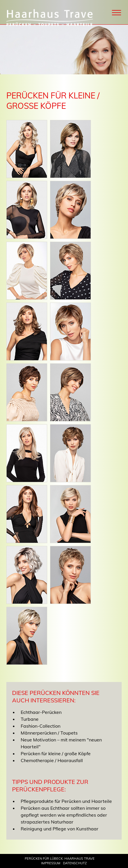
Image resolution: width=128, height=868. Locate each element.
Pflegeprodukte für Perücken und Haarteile (66, 801)
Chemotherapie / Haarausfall (52, 760)
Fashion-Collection (41, 726)
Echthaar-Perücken (41, 712)
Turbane (30, 719)
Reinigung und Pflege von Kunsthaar (60, 829)
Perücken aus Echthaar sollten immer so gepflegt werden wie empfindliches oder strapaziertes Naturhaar (64, 815)
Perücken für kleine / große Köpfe (56, 753)
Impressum (51, 863)
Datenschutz (75, 863)
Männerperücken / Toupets (49, 733)
